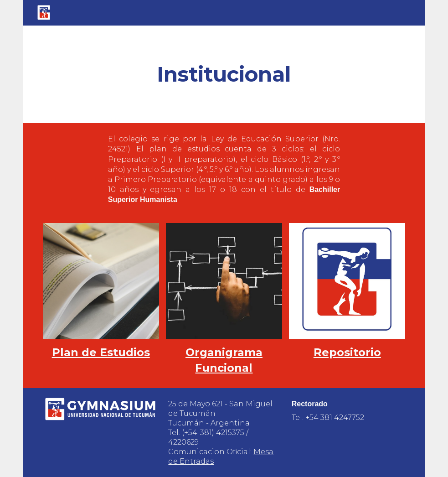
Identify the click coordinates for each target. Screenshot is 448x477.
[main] (224, 74)
